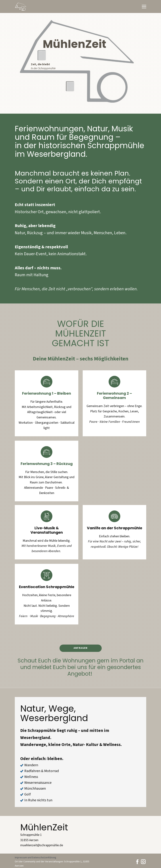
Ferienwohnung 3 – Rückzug (47, 464)
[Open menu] (144, 7)
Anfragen (80, 648)
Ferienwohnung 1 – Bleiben (47, 393)
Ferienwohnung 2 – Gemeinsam (114, 396)
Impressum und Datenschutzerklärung (36, 858)
